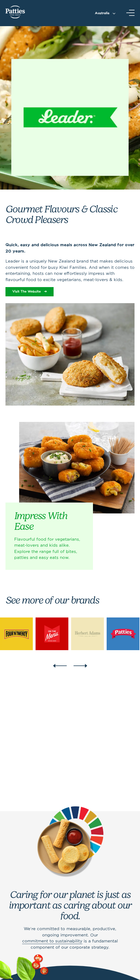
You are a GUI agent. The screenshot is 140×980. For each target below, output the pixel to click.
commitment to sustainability (52, 941)
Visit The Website (27, 292)
